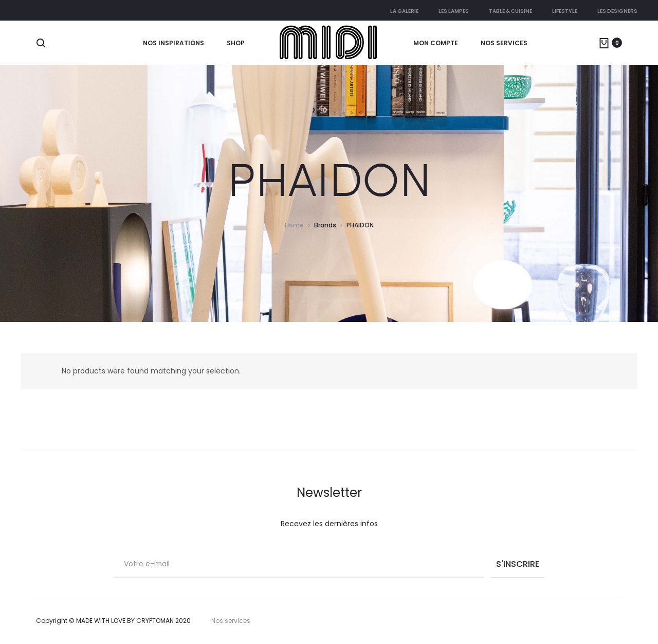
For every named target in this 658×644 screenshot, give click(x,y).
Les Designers (617, 11)
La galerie (404, 11)
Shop (236, 43)
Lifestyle (565, 11)
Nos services (504, 43)
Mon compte (436, 43)
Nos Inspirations (173, 43)
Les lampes (454, 11)
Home (294, 225)
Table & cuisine (510, 11)
